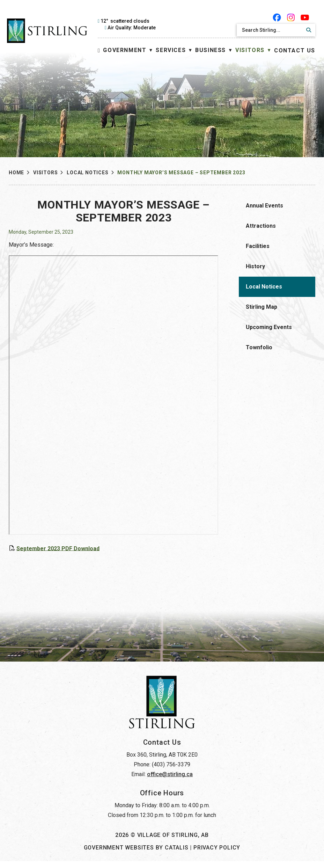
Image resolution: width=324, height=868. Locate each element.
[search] (270, 30)
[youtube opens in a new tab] (305, 17)
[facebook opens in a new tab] (277, 17)
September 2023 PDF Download (142, 548)
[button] (308, 30)
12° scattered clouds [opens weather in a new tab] (125, 21)
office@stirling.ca (170, 781)
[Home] (99, 50)
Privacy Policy (217, 855)
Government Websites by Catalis (136, 855)
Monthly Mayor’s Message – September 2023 (181, 173)
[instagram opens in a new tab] (291, 17)
